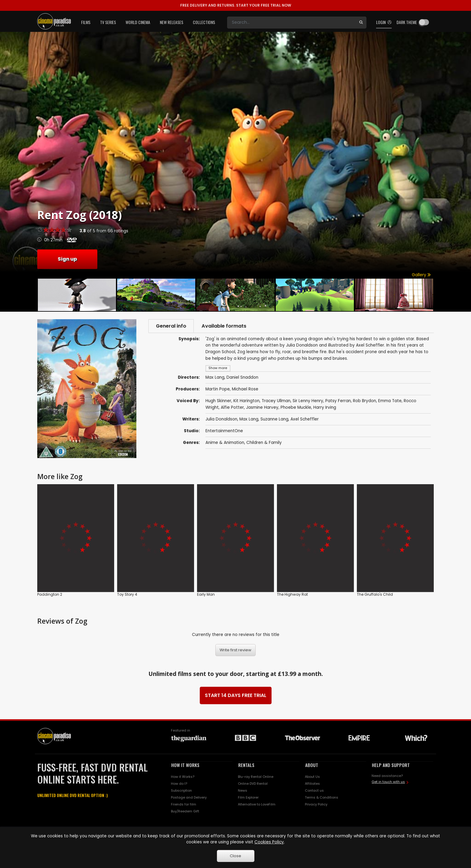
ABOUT (312, 765)
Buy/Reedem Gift (185, 811)
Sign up (67, 259)
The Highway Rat (292, 594)
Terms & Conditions (322, 797)
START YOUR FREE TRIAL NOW (236, 5)
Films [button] (86, 22)
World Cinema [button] (138, 22)
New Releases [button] (172, 22)
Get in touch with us (388, 782)
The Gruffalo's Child (375, 594)
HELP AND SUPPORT (391, 765)
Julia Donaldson (221, 419)
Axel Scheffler (305, 419)
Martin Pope (218, 389)
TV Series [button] (108, 22)
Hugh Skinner (218, 401)
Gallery (421, 275)
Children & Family (264, 443)
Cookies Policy (269, 842)
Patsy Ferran (338, 401)
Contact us (314, 790)
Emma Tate (390, 401)
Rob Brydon (365, 401)
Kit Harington (246, 401)
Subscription (181, 790)
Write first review (235, 650)
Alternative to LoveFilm (257, 804)
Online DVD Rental (253, 784)
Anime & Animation (225, 443)
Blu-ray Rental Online (256, 777)
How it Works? (183, 777)
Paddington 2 (50, 594)
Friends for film (184, 804)
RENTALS (246, 765)
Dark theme (407, 22)
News (243, 790)
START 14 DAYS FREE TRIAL (236, 695)
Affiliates (312, 784)
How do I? (179, 784)
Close (235, 856)
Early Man (206, 594)
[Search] (291, 23)
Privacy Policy (316, 804)
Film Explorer (248, 797)
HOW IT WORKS (185, 765)
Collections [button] (204, 22)
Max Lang (249, 419)
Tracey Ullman (276, 401)
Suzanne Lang (274, 419)
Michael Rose (245, 389)
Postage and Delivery (189, 797)
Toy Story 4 (127, 594)
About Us (312, 777)
